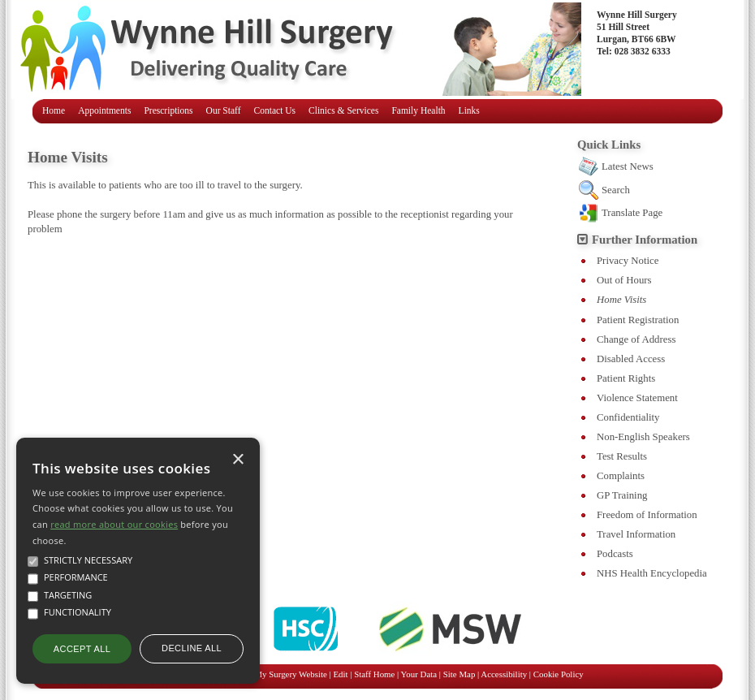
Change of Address (636, 339)
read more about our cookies (114, 524)
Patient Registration (638, 320)
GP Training (622, 495)
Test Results (622, 456)
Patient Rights (626, 378)
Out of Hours (624, 280)
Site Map (459, 674)
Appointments (104, 110)
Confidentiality (628, 417)
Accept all (82, 649)
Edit (340, 674)
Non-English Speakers (643, 437)
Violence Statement (637, 398)
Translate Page (632, 213)
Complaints (621, 476)
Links (469, 110)
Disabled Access (631, 359)
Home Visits (621, 300)
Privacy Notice (628, 261)
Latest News (628, 166)
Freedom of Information (647, 515)
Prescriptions (168, 110)
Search (616, 190)
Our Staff (224, 110)
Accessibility (504, 674)
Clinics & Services (343, 110)
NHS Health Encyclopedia (652, 573)
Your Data (419, 674)
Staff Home (374, 674)
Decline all (192, 648)
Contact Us (275, 110)
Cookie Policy (559, 674)
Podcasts (615, 554)
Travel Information (636, 534)
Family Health (418, 110)
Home (54, 110)
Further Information (645, 240)
